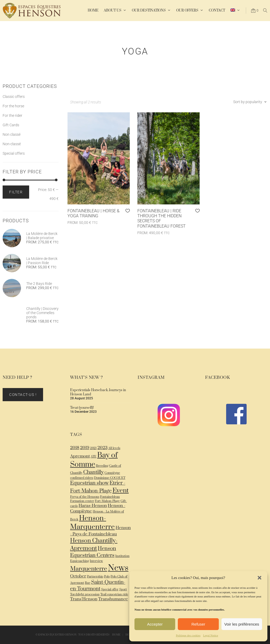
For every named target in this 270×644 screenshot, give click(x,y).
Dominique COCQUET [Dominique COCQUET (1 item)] (110, 478)
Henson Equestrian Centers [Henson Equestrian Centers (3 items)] (93, 552)
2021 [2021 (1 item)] (93, 448)
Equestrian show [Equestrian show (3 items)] (89, 483)
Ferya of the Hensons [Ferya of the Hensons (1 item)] (85, 497)
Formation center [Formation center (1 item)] (82, 501)
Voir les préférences (242, 624)
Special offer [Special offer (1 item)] (110, 589)
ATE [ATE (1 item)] (94, 457)
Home (116, 635)
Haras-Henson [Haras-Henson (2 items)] (93, 506)
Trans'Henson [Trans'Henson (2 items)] (84, 599)
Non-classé (12, 144)
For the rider (12, 115)
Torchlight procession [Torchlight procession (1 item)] (85, 594)
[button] (259, 578)
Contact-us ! (23, 395)
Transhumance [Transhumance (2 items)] (113, 599)
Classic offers (14, 97)
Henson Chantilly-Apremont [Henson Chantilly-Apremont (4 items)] (94, 545)
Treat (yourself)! (82, 408)
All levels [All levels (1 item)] (114, 448)
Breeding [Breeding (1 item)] (102, 466)
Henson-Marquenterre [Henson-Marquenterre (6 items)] (92, 523)
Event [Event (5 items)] (121, 490)
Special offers (14, 153)
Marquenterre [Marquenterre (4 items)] (89, 569)
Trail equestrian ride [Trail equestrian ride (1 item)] (114, 594)
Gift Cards (11, 125)
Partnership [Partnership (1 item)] (95, 577)
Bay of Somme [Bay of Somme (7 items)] (94, 460)
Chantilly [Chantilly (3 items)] (94, 472)
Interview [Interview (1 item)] (96, 561)
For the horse (13, 106)
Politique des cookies (188, 635)
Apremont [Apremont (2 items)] (80, 456)
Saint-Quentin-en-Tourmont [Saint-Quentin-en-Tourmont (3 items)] (98, 586)
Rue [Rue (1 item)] (88, 583)
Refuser (198, 624)
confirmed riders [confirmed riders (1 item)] (82, 478)
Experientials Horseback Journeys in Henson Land (98, 392)
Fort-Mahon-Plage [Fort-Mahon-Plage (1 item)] (107, 501)
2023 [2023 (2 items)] (102, 448)
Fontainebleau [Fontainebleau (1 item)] (110, 497)
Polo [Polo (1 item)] (107, 577)
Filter (16, 192)
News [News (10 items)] (118, 568)
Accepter (155, 624)
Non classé (12, 134)
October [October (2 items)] (78, 576)
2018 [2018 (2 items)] (75, 448)
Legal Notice (211, 635)
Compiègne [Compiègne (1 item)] (112, 473)
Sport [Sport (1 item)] (123, 589)
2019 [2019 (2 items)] (85, 448)
